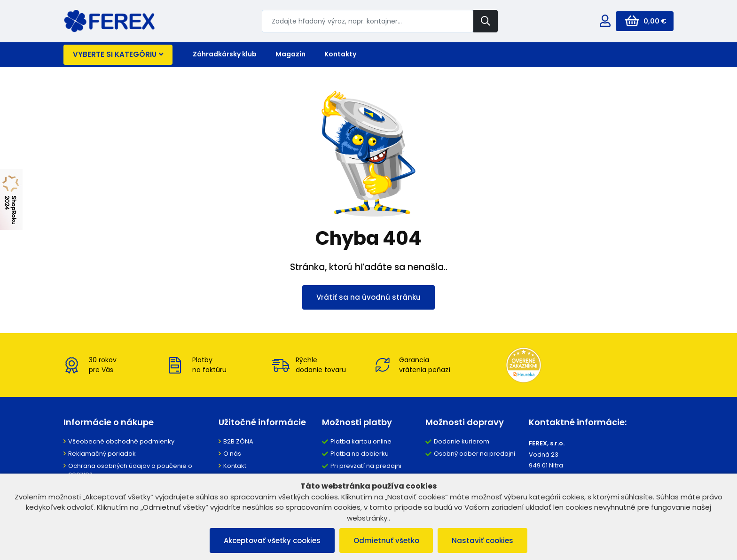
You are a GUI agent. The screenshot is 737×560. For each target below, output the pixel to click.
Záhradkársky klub (225, 54)
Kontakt (235, 466)
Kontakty (340, 54)
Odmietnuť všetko (386, 541)
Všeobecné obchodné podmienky (121, 441)
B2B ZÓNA (238, 441)
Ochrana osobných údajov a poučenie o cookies (130, 470)
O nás (232, 454)
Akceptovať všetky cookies (272, 541)
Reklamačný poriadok (102, 454)
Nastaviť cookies (483, 541)
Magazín (290, 54)
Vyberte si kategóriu (118, 54)
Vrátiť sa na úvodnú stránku (368, 297)
